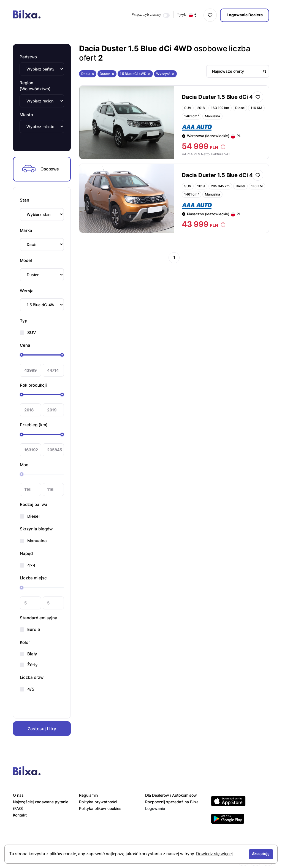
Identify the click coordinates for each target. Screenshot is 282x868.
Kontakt (20, 815)
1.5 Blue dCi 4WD (135, 74)
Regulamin (88, 795)
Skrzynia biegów (36, 529)
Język (187, 15)
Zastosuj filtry (42, 729)
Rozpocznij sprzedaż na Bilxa (172, 802)
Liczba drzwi (32, 677)
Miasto (26, 115)
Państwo (28, 57)
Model (26, 260)
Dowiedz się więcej (214, 854)
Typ (24, 321)
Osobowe (41, 169)
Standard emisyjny (39, 618)
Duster (107, 74)
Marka (26, 230)
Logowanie (155, 808)
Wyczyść (165, 74)
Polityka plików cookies (100, 808)
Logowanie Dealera (245, 15)
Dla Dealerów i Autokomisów (171, 795)
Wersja (27, 291)
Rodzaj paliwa (34, 504)
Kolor (25, 642)
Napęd (26, 553)
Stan (25, 200)
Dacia (88, 74)
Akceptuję (261, 854)
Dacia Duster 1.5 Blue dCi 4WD (222, 97)
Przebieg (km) (34, 425)
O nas (18, 795)
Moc (24, 465)
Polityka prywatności (98, 802)
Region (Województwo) (35, 86)
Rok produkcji (33, 385)
